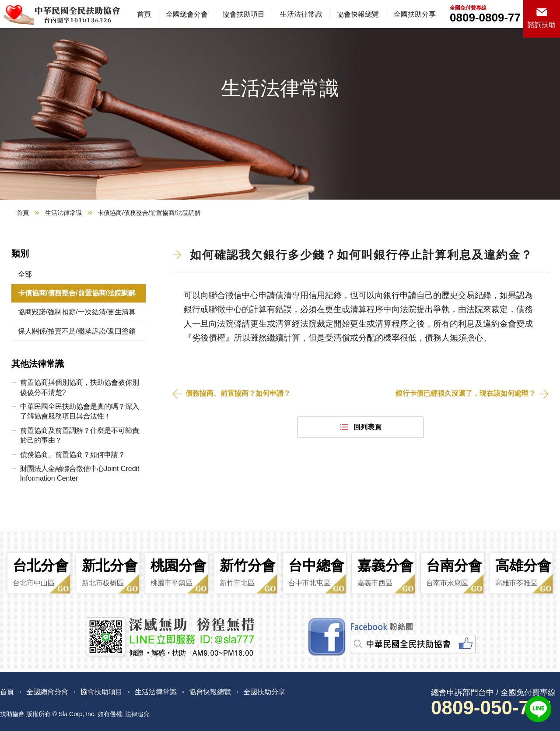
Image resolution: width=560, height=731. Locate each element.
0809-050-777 (491, 708)
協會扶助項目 (244, 14)
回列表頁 (367, 427)
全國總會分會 (187, 14)
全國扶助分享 (415, 14)
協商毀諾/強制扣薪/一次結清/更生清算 (77, 312)
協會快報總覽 (358, 14)
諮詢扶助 (542, 25)
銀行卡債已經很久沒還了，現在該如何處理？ (465, 393)
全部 (25, 274)
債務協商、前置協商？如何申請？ (238, 393)
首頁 (144, 14)
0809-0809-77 (485, 18)
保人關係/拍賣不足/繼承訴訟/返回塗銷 (77, 331)
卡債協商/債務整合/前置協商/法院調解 (77, 293)
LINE (538, 709)
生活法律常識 (301, 14)
